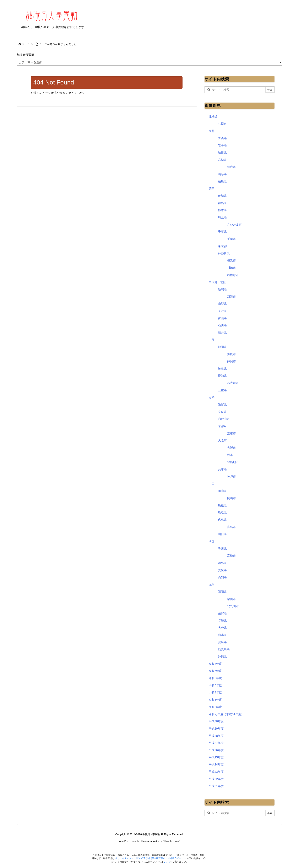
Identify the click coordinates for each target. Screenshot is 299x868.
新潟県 (222, 289)
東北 (212, 131)
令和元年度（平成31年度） (226, 714)
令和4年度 (215, 692)
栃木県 (222, 210)
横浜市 (232, 260)
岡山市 (232, 498)
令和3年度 (215, 700)
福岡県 (222, 592)
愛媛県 (222, 570)
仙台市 (232, 167)
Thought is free (171, 841)
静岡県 (222, 347)
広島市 (232, 527)
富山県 (222, 318)
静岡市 (232, 361)
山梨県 (222, 304)
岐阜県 (222, 369)
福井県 (222, 333)
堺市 (230, 455)
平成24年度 (216, 764)
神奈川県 (224, 253)
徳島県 (222, 563)
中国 (212, 484)
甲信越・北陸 (217, 282)
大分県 (222, 628)
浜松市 (232, 354)
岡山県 (222, 491)
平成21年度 (216, 786)
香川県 (222, 549)
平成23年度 (216, 772)
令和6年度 (215, 678)
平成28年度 (216, 736)
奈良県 (222, 412)
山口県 (222, 534)
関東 (212, 188)
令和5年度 (215, 685)
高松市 (232, 556)
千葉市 (232, 239)
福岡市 (232, 599)
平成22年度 (216, 779)
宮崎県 (222, 642)
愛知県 (222, 376)
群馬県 (222, 203)
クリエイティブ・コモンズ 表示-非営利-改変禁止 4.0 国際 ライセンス (151, 858)
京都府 (222, 426)
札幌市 (222, 124)
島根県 (222, 505)
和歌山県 (224, 419)
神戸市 (232, 477)
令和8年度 (215, 664)
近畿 (212, 397)
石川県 (222, 325)
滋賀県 (222, 405)
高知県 (222, 577)
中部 (212, 340)
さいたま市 (234, 225)
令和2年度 (215, 707)
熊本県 (222, 635)
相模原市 (233, 275)
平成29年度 (216, 729)
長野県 (222, 311)
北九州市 (233, 606)
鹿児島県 (224, 649)
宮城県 (222, 160)
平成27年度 (216, 743)
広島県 (222, 520)
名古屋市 (233, 383)
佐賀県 (222, 613)
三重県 (222, 390)
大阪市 (232, 448)
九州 (212, 584)
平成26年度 (216, 750)
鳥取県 (222, 512)
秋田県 (222, 153)
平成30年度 (216, 721)
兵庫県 (222, 469)
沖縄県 (222, 657)
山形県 (222, 174)
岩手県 (222, 145)
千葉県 (222, 232)
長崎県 (222, 621)
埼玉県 (222, 217)
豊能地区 (233, 462)
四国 (212, 541)
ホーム (26, 44)
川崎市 (232, 268)
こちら (167, 862)
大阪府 (222, 440)
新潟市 (232, 297)
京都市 (232, 433)
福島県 (222, 181)
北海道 (213, 116)
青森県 (222, 138)
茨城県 (222, 196)
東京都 (222, 246)
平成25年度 (216, 757)
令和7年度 (215, 671)
